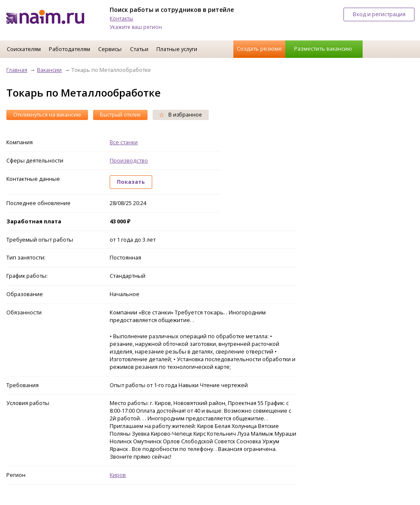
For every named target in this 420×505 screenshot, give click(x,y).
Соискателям (24, 49)
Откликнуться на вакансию (47, 115)
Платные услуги (177, 49)
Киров (118, 475)
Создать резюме (259, 49)
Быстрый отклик (120, 115)
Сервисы (110, 49)
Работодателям (70, 49)
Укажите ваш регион (136, 27)
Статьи (139, 49)
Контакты (121, 19)
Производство (129, 160)
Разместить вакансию (323, 49)
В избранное (181, 115)
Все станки (124, 142)
